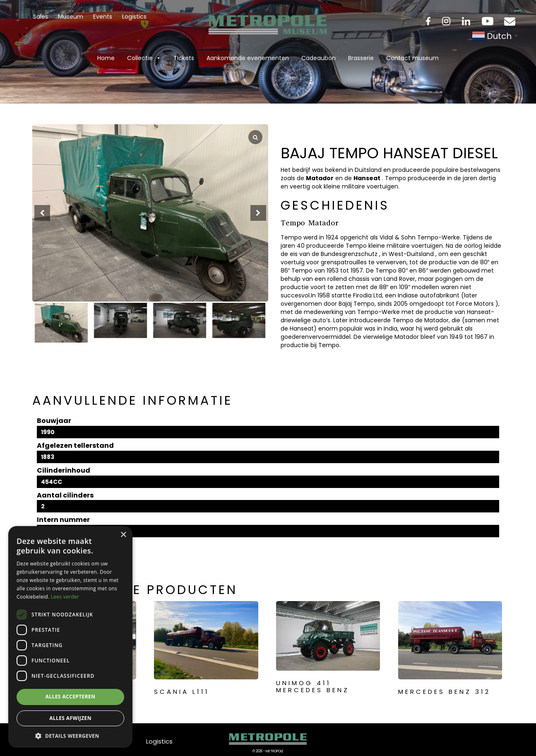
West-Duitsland (411, 254)
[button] (258, 213)
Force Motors (475, 304)
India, (391, 328)
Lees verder (65, 597)
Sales (41, 17)
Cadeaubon (318, 58)
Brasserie (361, 58)
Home (106, 58)
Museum (71, 17)
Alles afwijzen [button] (70, 718)
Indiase (408, 295)
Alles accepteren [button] (71, 697)
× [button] (123, 535)
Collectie (144, 58)
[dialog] (70, 637)
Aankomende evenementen (248, 58)
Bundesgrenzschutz (349, 254)
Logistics (134, 17)
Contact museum (412, 58)
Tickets (184, 58)
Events (103, 17)
